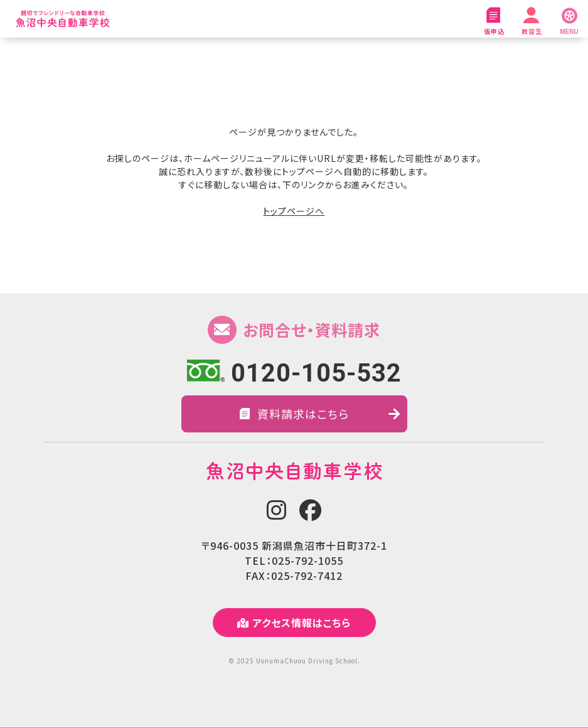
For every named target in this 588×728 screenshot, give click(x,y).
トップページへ (294, 211)
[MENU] (569, 19)
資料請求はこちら (320, 414)
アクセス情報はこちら (294, 623)
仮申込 (494, 22)
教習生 (532, 22)
